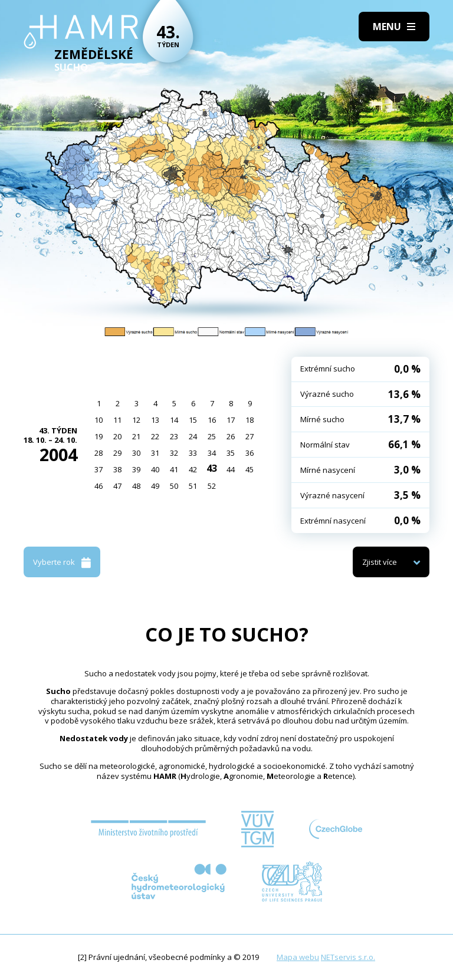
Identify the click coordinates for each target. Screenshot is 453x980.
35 (231, 453)
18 (250, 420)
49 (155, 486)
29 (117, 453)
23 (174, 436)
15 (193, 420)
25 (212, 436)
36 (250, 453)
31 (155, 453)
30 (136, 453)
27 (250, 436)
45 (250, 469)
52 (212, 486)
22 (155, 436)
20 (117, 436)
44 (231, 469)
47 (117, 486)
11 (117, 420)
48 (136, 486)
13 (155, 420)
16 (212, 420)
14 (174, 420)
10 (99, 420)
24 (193, 436)
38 (117, 469)
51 (193, 486)
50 (174, 486)
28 (99, 453)
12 (136, 420)
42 (193, 469)
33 (193, 453)
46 (99, 486)
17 (231, 420)
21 (136, 436)
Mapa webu (298, 957)
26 (231, 436)
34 (212, 453)
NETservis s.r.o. (348, 957)
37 (99, 469)
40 (155, 469)
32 (174, 453)
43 (212, 468)
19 (99, 436)
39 (136, 469)
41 (174, 469)
